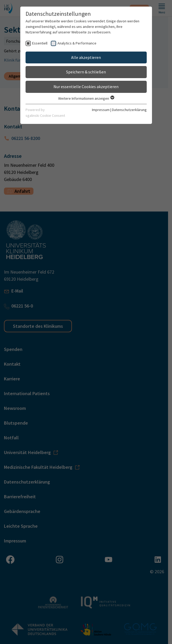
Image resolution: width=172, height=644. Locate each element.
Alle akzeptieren (86, 57)
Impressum (101, 110)
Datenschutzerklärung (129, 110)
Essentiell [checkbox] (40, 43)
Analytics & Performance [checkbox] (77, 43)
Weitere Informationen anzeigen (86, 98)
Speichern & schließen (86, 72)
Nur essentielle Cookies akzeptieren (86, 87)
